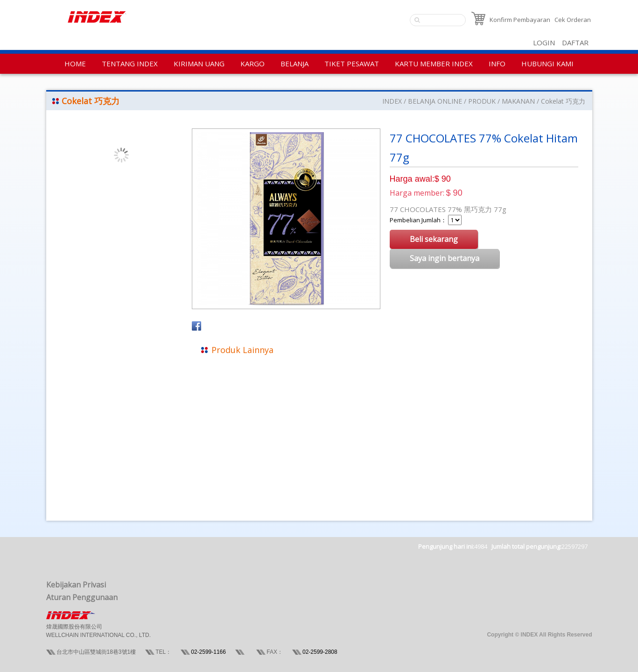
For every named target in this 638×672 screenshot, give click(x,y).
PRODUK (482, 101)
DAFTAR (575, 42)
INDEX (392, 101)
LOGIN (544, 42)
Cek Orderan (573, 20)
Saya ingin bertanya (445, 258)
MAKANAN (518, 101)
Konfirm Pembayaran (520, 20)
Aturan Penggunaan (82, 597)
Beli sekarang (434, 239)
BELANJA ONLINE (435, 101)
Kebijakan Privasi (76, 585)
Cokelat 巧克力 (563, 101)
